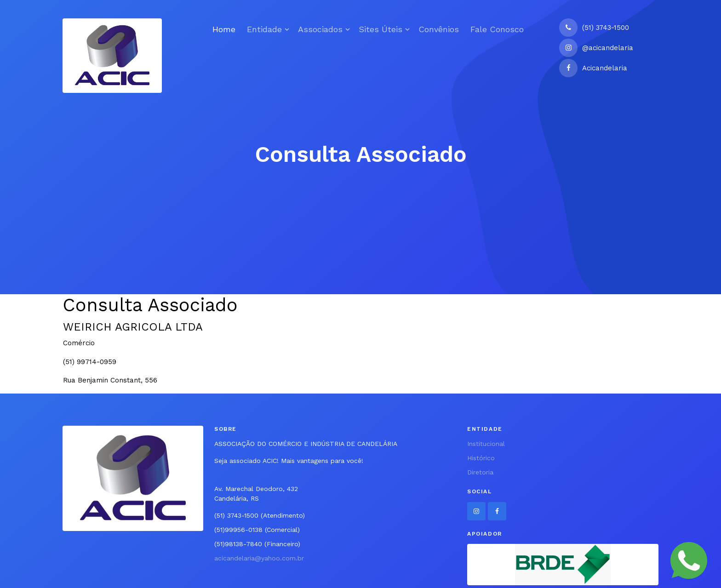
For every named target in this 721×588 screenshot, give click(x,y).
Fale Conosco (497, 29)
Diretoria (480, 472)
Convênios (439, 29)
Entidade (264, 29)
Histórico (481, 458)
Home (224, 29)
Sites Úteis (381, 29)
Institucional (486, 444)
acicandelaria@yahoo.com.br (259, 558)
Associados (320, 29)
